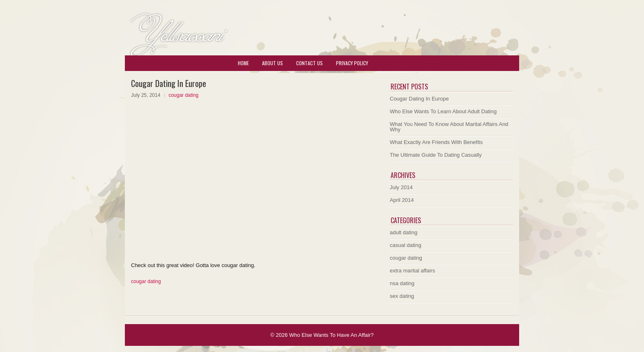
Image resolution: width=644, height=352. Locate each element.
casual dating (406, 245)
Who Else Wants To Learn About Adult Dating (443, 111)
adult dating (404, 232)
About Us (273, 63)
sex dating (402, 296)
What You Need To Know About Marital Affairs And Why (449, 127)
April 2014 (402, 200)
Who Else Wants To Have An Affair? (331, 335)
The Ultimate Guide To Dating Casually (436, 155)
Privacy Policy (352, 63)
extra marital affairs (412, 271)
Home (243, 63)
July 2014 (401, 187)
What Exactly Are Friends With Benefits (436, 142)
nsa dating (402, 283)
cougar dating (183, 95)
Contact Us (309, 63)
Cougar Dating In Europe (419, 99)
